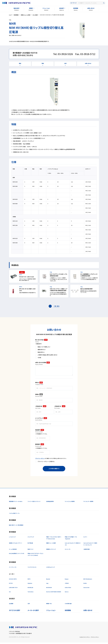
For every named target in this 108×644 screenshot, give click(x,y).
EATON (11, 585)
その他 (39, 358)
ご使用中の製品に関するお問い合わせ (47, 355)
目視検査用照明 (50, 503)
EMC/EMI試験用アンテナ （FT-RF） (17, 555)
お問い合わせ (91, 8)
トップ (10, 15)
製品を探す (17, 8)
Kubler (85, 585)
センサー (85, 538)
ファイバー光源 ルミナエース (34, 503)
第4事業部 (16, 15)
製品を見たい (41, 352)
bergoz (67, 580)
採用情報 (76, 8)
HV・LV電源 (35, 15)
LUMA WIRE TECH (13, 589)
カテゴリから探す (15, 612)
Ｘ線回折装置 (86, 551)
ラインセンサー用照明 (88, 503)
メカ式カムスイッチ (50, 569)
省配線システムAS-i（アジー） (16, 544)
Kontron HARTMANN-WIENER (54, 593)
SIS (10, 593)
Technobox (30, 593)
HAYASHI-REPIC (13, 580)
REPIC (29, 580)
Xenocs (67, 593)
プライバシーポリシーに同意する (46, 463)
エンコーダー (68, 551)
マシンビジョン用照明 (70, 503)
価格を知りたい (42, 349)
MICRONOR (49, 589)
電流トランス (30, 551)
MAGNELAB (30, 589)
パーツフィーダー (13, 569)
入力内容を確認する (54, 470)
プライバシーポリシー (40, 460)
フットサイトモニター (32, 569)
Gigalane (30, 585)
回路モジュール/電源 (26, 15)
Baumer (48, 580)
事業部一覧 (49, 605)
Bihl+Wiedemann (88, 580)
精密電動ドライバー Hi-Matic (16, 503)
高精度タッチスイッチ (51, 551)
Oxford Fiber (68, 589)
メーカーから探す (33, 612)
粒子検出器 (30, 544)
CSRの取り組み (68, 605)
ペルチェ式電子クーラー (14, 515)
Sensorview (86, 589)
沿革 (29, 605)
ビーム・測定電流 (13, 551)
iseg (47, 585)
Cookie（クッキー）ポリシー (85, 638)
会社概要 (11, 605)
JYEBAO (67, 585)
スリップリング (31, 538)
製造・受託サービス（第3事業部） (16, 527)
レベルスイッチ (12, 538)
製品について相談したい (44, 347)
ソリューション (46, 8)
